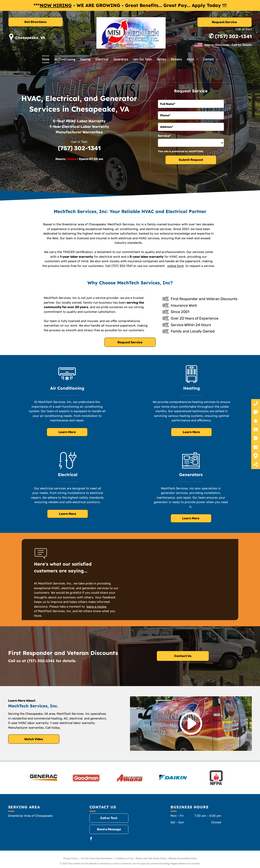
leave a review (96, 607)
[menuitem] (46, 59)
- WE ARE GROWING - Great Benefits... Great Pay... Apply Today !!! (150, 5)
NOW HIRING (56, 5)
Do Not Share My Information (97, 858)
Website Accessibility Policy (183, 858)
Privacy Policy (70, 858)
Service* (164, 136)
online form (176, 266)
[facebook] (91, 839)
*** (37, 5)
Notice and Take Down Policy (151, 858)
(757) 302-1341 (233, 36)
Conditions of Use (124, 858)
